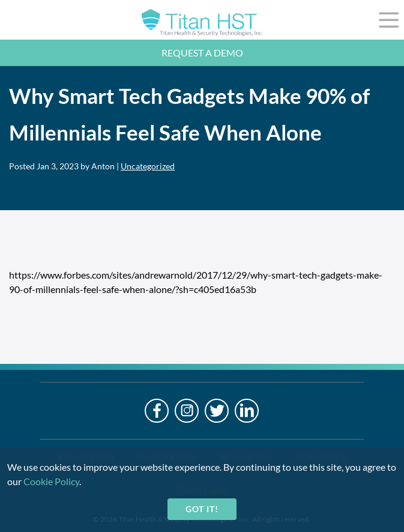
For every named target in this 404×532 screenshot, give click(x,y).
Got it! (202, 509)
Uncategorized (148, 166)
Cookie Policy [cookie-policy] (51, 481)
